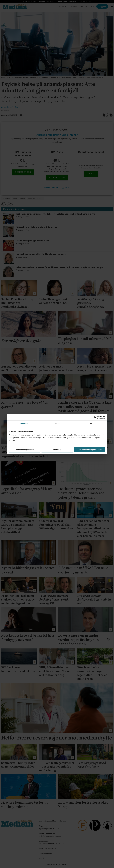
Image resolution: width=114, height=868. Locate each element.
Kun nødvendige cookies (24, 450)
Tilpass (57, 450)
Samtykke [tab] (24, 424)
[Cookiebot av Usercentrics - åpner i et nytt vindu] (96, 417)
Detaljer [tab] (57, 424)
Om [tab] (90, 424)
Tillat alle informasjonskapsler (90, 450)
